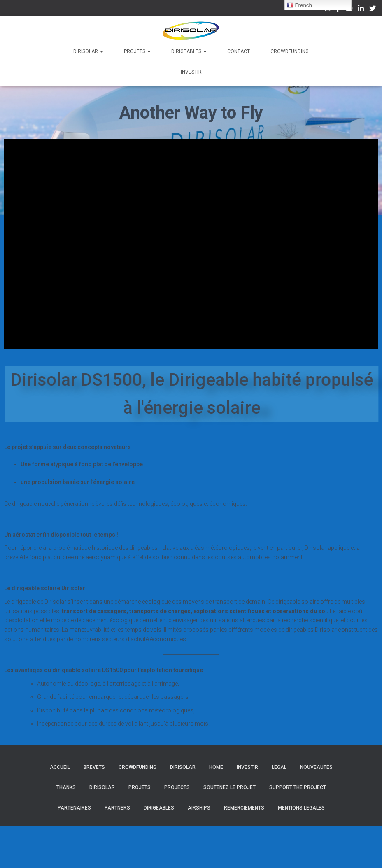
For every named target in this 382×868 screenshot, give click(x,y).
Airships (199, 808)
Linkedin (361, 9)
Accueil (60, 767)
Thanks (66, 787)
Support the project (298, 787)
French (299, 5)
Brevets (94, 767)
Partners (117, 808)
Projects (177, 787)
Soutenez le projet (229, 787)
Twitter (373, 9)
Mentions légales (301, 808)
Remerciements (244, 808)
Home (216, 767)
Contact (239, 51)
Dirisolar (88, 51)
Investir (191, 72)
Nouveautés (316, 767)
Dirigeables (189, 51)
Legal (279, 767)
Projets (137, 51)
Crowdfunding (290, 51)
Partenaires (74, 808)
